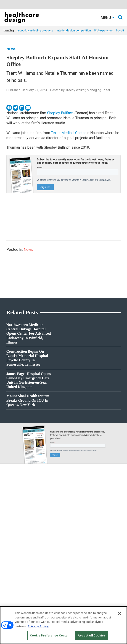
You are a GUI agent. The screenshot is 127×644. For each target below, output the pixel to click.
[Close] (120, 613)
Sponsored (10, 570)
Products (9, 553)
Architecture (71, 558)
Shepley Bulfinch (60, 113)
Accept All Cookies (91, 635)
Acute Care (70, 553)
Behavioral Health (74, 564)
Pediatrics (69, 581)
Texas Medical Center (68, 133)
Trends (7, 564)
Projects (8, 558)
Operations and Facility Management (86, 575)
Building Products (14, 600)
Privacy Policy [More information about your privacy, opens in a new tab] (38, 626)
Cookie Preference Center (49, 635)
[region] (63, 625)
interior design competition (74, 31)
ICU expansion (103, 31)
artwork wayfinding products (35, 31)
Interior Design (72, 570)
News (11, 49)
